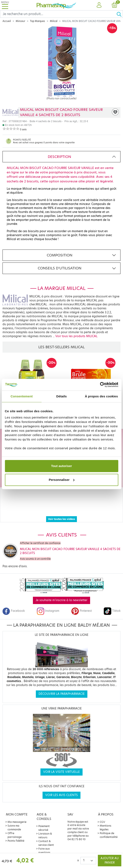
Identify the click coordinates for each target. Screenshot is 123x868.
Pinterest (82, 603)
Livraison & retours (45, 828)
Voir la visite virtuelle (61, 764)
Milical (54, 21)
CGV (102, 814)
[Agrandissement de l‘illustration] (62, 67)
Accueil (7, 21)
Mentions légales (106, 820)
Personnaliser (62, 480)
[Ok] (120, 14)
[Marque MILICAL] (10, 112)
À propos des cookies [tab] (101, 396)
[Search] (58, 14)
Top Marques (38, 21)
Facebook (14, 603)
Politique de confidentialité (109, 828)
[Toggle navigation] (5, 5)
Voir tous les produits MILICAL (76, 336)
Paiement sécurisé (44, 820)
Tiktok (112, 603)
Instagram (48, 603)
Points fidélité (16, 833)
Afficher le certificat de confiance (40, 536)
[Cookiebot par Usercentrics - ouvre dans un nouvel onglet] (100, 385)
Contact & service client (46, 835)
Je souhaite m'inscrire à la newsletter (61, 593)
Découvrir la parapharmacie (62, 686)
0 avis (23, 129)
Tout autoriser (62, 466)
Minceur (20, 21)
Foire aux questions (44, 843)
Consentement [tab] (21, 396)
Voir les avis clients (61, 788)
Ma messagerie (17, 814)
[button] (99, 5)
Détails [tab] (62, 396)
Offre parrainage (15, 828)
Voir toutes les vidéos (61, 511)
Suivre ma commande (14, 820)
